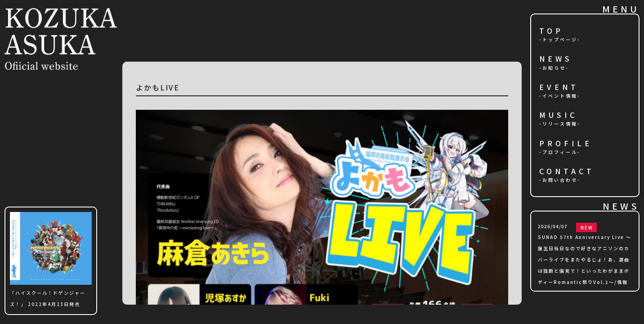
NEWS (556, 59)
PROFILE (566, 144)
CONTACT (567, 172)
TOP (551, 31)
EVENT (559, 88)
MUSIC (558, 115)
